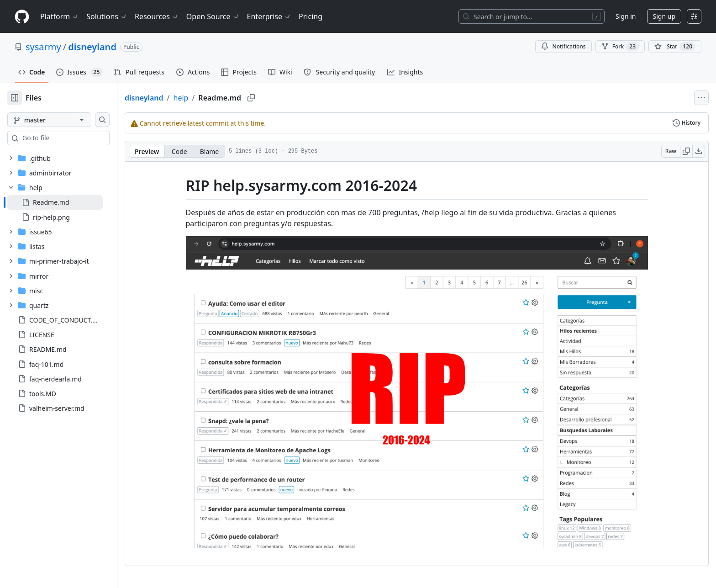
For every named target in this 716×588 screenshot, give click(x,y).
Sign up (664, 16)
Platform (60, 16)
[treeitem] (70, 202)
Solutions (107, 16)
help (210, 98)
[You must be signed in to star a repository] (675, 47)
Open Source (213, 16)
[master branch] (64, 120)
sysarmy (43, 47)
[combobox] (77, 138)
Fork (620, 47)
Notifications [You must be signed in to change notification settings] (563, 46)
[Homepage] (22, 17)
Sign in (626, 16)
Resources (157, 16)
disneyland (92, 47)
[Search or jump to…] (532, 16)
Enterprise (269, 16)
